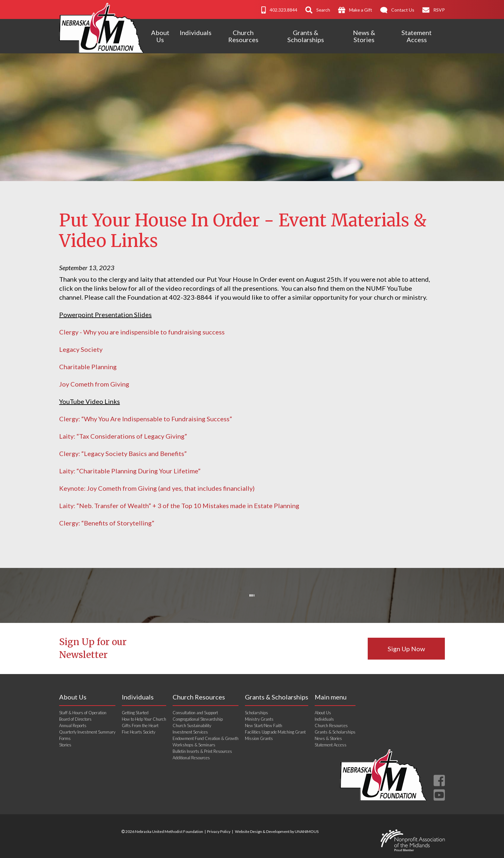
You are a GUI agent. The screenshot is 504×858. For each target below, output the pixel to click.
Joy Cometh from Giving (94, 384)
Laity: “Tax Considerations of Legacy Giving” (123, 436)
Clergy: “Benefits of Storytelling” (107, 523)
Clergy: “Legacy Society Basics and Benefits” (123, 453)
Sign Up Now (406, 649)
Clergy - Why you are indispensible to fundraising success (143, 332)
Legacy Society (81, 349)
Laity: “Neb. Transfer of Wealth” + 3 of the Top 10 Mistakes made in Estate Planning (179, 506)
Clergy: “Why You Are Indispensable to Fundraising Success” (146, 419)
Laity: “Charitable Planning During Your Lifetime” (130, 471)
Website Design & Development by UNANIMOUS (277, 831)
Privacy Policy (219, 831)
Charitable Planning (88, 367)
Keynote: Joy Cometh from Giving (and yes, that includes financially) (157, 488)
